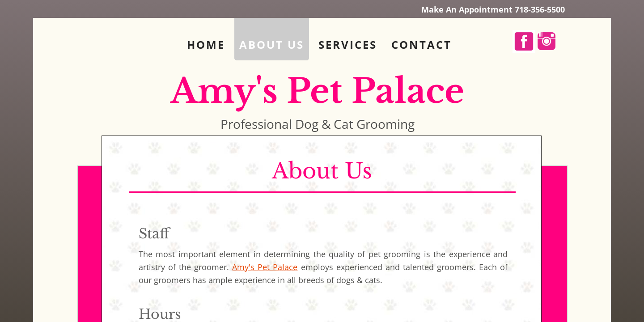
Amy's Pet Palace (265, 267)
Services (348, 44)
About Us (272, 44)
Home (206, 44)
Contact (422, 44)
